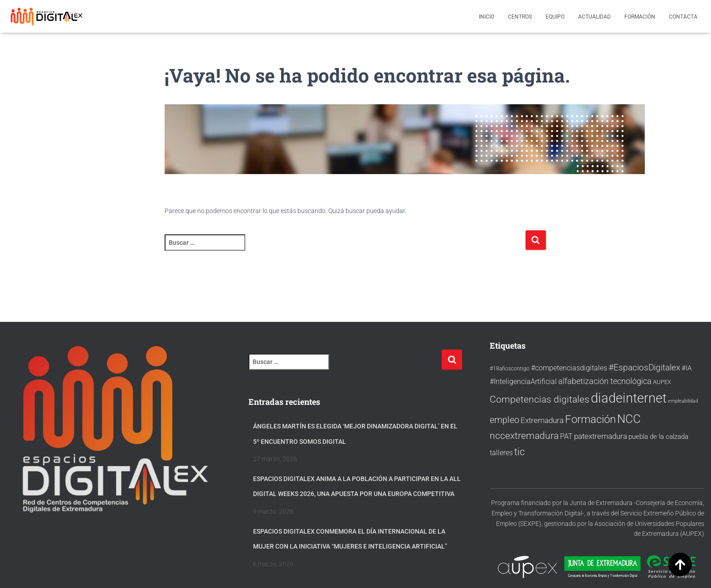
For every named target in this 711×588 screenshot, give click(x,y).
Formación (640, 17)
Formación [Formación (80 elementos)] (590, 419)
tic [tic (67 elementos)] (519, 452)
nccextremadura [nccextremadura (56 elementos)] (524, 436)
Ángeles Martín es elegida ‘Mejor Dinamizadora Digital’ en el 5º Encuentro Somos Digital (355, 434)
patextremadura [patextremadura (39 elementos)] (601, 436)
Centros (520, 17)
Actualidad (594, 17)
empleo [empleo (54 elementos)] (504, 420)
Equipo (555, 17)
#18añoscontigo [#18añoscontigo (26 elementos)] (510, 368)
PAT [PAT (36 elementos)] (566, 436)
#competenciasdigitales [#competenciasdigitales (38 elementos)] (569, 368)
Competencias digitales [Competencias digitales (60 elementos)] (540, 399)
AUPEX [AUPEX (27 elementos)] (662, 382)
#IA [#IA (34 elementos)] (687, 368)
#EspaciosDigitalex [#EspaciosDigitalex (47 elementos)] (644, 368)
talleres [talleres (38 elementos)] (501, 453)
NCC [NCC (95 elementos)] (629, 419)
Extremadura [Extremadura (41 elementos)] (542, 420)
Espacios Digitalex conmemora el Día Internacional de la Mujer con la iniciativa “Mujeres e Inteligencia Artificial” (350, 539)
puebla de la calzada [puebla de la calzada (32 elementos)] (658, 437)
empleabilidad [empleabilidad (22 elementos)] (683, 401)
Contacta (683, 17)
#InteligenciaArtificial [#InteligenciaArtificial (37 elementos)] (523, 381)
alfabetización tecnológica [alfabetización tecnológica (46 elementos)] (605, 381)
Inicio (487, 17)
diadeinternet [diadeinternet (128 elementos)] (629, 398)
